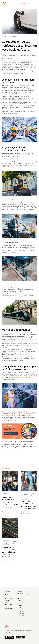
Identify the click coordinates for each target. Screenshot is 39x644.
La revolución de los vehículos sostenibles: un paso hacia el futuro (19, 46)
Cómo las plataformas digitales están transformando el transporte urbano (29, 504)
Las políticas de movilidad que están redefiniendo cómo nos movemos (10, 552)
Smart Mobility (5, 543)
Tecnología (25, 495)
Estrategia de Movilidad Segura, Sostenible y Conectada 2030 (18, 415)
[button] (35, 3)
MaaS (5, 37)
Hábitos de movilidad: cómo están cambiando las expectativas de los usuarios (10, 502)
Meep (23, 443)
